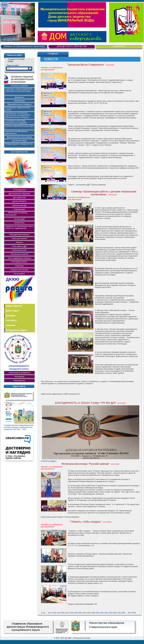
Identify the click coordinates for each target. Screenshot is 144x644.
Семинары (19, 266)
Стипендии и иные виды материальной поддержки (16, 122)
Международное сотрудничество (19, 144)
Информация (19, 209)
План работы (11, 320)
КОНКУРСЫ (119, 46)
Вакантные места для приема (19, 137)
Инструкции (19, 377)
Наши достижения (19, 238)
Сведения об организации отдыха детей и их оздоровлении (19, 227)
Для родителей (19, 197)
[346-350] (113, 613)
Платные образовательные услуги (20, 126)
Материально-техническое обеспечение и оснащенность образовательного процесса (18, 115)
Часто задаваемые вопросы (19, 258)
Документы (19, 97)
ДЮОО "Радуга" (12, 311)
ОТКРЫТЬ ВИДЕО (49, 461)
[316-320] (61, 613)
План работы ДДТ (19, 246)
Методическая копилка (19, 235)
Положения (10, 325)
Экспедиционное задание (16, 330)
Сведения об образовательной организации (24, 46)
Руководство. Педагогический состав (18, 109)
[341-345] (104, 613)
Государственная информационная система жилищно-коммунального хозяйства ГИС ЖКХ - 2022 (19, 427)
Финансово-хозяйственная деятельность (16, 132)
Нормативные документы (19, 373)
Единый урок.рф (19, 205)
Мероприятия (19, 380)
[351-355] (121, 613)
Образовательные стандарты (19, 104)
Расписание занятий (19, 254)
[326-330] (78, 613)
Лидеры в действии (14, 306)
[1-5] (43, 613)
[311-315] (52, 613)
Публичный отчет (19, 250)
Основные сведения (19, 86)
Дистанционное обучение (19, 194)
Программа (10, 316)
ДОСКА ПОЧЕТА (19, 201)
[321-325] (69, 613)
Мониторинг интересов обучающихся (17, 214)
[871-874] (132, 613)
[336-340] (95, 613)
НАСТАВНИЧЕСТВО (19, 152)
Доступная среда (19, 141)
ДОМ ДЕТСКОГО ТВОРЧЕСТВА (72, 46)
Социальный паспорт (19, 270)
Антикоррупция (19, 190)
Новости (19, 242)
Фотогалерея (19, 274)
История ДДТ (19, 219)
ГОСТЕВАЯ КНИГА (19, 262)
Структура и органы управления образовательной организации (19, 90)
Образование (19, 101)
